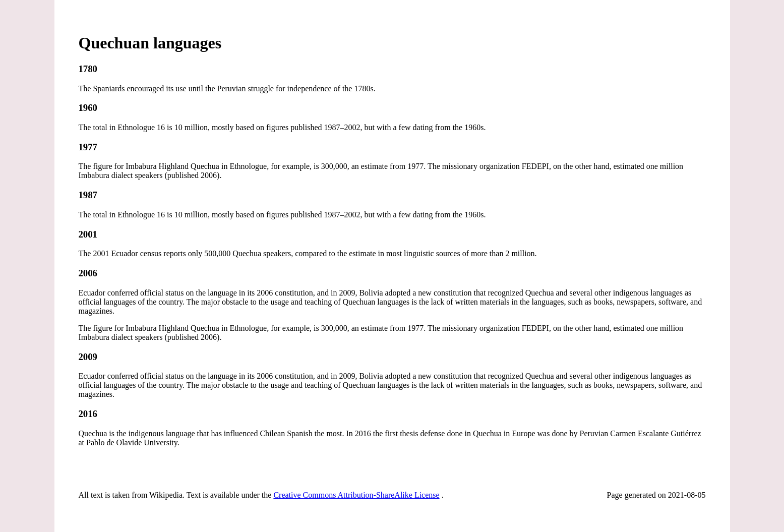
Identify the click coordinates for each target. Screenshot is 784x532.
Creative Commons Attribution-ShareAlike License (356, 495)
